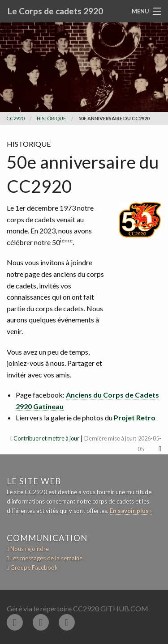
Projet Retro (135, 417)
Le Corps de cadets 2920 (55, 11)
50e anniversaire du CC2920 (114, 118)
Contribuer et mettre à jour (46, 438)
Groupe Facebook (34, 568)
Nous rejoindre (30, 549)
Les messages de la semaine (46, 558)
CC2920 (15, 118)
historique (51, 118)
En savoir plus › (131, 511)
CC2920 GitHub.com (111, 608)
